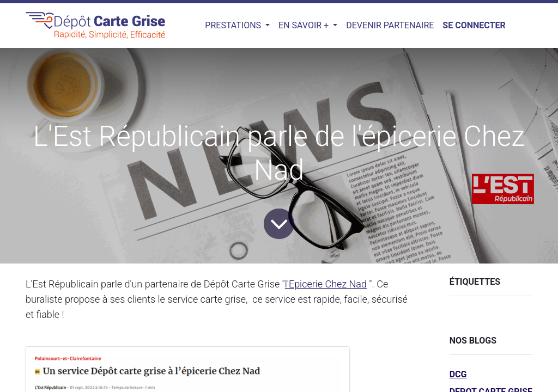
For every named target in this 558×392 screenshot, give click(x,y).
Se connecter (474, 25)
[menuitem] (390, 26)
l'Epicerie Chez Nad (326, 284)
